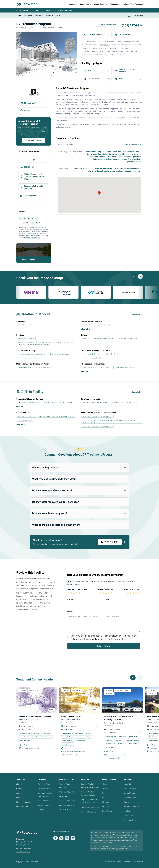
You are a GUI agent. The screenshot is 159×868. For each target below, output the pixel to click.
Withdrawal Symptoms (68, 792)
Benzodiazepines (23, 807)
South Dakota (107, 811)
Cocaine (19, 793)
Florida (105, 793)
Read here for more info (32, 238)
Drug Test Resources (88, 812)
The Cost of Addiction (67, 810)
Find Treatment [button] (137, 4)
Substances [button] (86, 4)
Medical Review (130, 793)
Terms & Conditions (124, 862)
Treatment (39, 16)
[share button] (138, 16)
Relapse (41, 810)
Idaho (37, 10)
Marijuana (20, 798)
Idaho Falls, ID (105, 45)
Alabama (106, 784)
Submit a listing (130, 816)
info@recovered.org (24, 848)
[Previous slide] (134, 276)
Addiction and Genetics (68, 805)
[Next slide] (140, 276)
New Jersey (107, 807)
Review (70, 611)
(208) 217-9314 (132, 25)
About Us (127, 784)
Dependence (64, 796)
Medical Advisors (130, 798)
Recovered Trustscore (132, 807)
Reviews (50, 16)
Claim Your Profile (34, 141)
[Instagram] (61, 838)
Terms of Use (121, 639)
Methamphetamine (23, 802)
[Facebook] (55, 838)
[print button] (129, 16)
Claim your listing (130, 820)
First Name (71, 599)
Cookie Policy (138, 862)
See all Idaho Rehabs (27, 260)
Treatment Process (45, 784)
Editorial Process (130, 789)
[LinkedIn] (73, 838)
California (106, 789)
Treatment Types (44, 789)
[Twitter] (67, 838)
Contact (127, 802)
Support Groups (44, 805)
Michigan (106, 802)
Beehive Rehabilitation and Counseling (35, 716)
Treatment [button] (115, 4)
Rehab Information (45, 801)
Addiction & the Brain (67, 801)
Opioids (19, 789)
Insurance (28, 16)
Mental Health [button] (101, 4)
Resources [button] (72, 4)
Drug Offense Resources (90, 807)
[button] (103, 27)
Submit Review (104, 646)
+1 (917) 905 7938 (23, 852)
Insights (127, 811)
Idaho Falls (48, 10)
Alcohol (19, 784)
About (19, 16)
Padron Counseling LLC (71, 716)
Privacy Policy (109, 862)
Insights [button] (126, 4)
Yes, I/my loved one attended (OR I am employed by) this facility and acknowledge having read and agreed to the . (104, 637)
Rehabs (26, 10)
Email (107, 599)
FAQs (58, 16)
